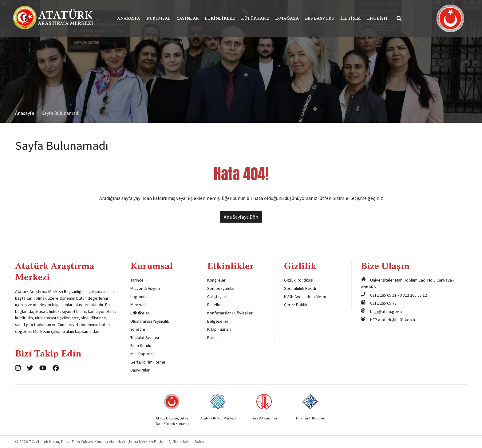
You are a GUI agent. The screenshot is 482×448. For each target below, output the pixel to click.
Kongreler (216, 280)
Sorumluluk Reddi (300, 288)
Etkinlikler (220, 19)
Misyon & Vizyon (145, 288)
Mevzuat (138, 305)
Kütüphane (255, 19)
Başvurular (140, 370)
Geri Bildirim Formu (148, 362)
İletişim (351, 19)
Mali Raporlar (142, 354)
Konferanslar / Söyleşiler (230, 313)
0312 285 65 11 (383, 295)
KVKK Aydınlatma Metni (305, 297)
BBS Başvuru (320, 19)
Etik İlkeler (140, 313)
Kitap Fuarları (219, 329)
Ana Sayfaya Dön (241, 217)
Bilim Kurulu (141, 345)
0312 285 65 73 (383, 303)
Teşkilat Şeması (145, 337)
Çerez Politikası (298, 305)
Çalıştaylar (217, 297)
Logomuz (139, 297)
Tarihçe (137, 280)
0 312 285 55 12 (413, 295)
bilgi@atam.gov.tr (386, 311)
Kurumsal (158, 19)
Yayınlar (188, 19)
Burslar (214, 337)
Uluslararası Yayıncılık (150, 321)
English (377, 19)
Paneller (215, 305)
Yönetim (138, 329)
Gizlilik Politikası (299, 280)
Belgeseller (218, 321)
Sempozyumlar (221, 288)
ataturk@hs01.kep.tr (397, 320)
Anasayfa (129, 19)
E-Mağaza (287, 19)
